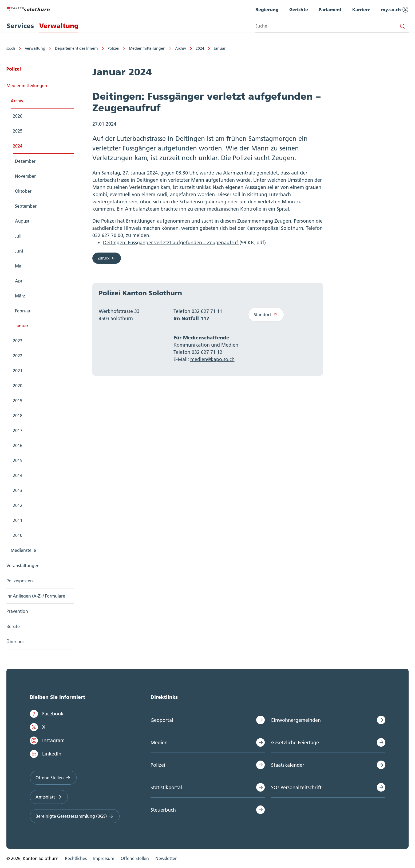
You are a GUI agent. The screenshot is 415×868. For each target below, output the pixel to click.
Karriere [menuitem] (361, 9)
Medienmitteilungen (147, 48)
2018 (18, 416)
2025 (18, 131)
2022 (18, 356)
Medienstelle (23, 550)
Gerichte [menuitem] (299, 9)
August (22, 221)
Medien (159, 743)
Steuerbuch (163, 810)
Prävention (17, 611)
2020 (18, 386)
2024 (200, 48)
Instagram (47, 741)
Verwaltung (35, 48)
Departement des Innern (76, 48)
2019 (18, 401)
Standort (266, 315)
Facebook (47, 714)
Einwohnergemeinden (296, 720)
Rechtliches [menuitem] (76, 858)
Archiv (181, 48)
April (20, 281)
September (26, 206)
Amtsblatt (49, 797)
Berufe (13, 626)
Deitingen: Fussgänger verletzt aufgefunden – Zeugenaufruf (171, 243)
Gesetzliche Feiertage (295, 743)
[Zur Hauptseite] (28, 9)
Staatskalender (288, 765)
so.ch (11, 48)
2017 (18, 431)
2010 (18, 535)
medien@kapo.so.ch (212, 359)
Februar (23, 311)
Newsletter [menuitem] (166, 858)
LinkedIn (46, 754)
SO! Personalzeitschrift (296, 787)
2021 (18, 371)
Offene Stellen (53, 778)
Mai (19, 266)
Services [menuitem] (20, 26)
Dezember (25, 161)
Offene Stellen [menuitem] (135, 858)
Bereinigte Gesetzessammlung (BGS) (75, 816)
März (20, 296)
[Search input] (332, 26)
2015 (18, 460)
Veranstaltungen (23, 565)
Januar (220, 48)
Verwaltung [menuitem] (59, 26)
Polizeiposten (20, 581)
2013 (18, 490)
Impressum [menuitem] (104, 858)
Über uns (15, 642)
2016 (18, 445)
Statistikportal (166, 787)
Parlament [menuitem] (330, 9)
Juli (18, 236)
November (25, 176)
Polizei (113, 48)
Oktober (23, 191)
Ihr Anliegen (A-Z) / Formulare (36, 596)
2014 (18, 475)
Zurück (107, 258)
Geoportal (162, 720)
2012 (18, 505)
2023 (18, 341)
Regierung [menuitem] (267, 9)
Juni (19, 251)
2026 (18, 116)
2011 (18, 520)
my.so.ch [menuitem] (395, 10)
